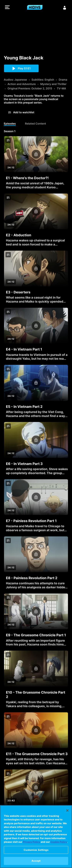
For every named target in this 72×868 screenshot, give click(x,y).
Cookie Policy (59, 843)
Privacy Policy (32, 843)
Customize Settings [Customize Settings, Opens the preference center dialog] (36, 850)
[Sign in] (65, 8)
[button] (7, 8)
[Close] (67, 811)
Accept (36, 861)
